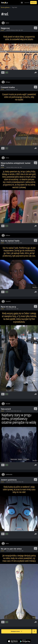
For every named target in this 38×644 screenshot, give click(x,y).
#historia (13, 30)
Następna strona (16, 631)
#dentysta (17, 551)
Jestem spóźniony (9, 480)
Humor (2, 30)
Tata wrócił (6, 409)
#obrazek (9, 30)
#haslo (16, 243)
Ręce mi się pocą (8, 307)
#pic (20, 30)
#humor (8, 89)
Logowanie (27, 3)
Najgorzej (5, 28)
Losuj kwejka (35, 632)
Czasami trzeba (8, 87)
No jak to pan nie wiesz (11, 549)
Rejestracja (33, 3)
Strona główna (5, 7)
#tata (16, 411)
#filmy (13, 167)
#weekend (17, 482)
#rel (22, 30)
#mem (17, 30)
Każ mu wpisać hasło (10, 241)
